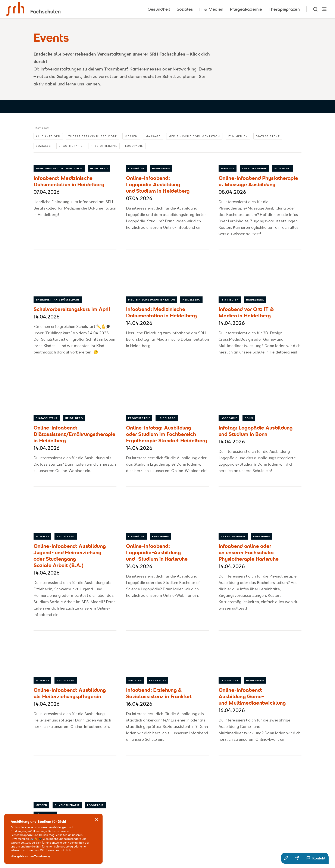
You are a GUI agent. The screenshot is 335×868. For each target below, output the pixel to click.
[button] (286, 858)
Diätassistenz (268, 136)
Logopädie (134, 146)
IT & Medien (238, 136)
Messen (131, 136)
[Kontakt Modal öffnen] (316, 858)
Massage (153, 136)
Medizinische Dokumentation (194, 136)
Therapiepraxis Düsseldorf (93, 136)
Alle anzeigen (48, 136)
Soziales (43, 146)
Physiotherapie (104, 146)
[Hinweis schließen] (97, 826)
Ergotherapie (71, 146)
